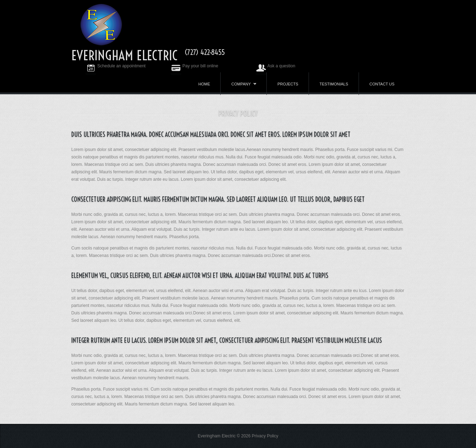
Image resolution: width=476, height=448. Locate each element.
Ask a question (275, 66)
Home (204, 84)
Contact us (382, 84)
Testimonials (334, 84)
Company (244, 85)
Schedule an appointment (115, 66)
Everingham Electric (124, 56)
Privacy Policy (265, 436)
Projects (288, 84)
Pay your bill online (194, 66)
